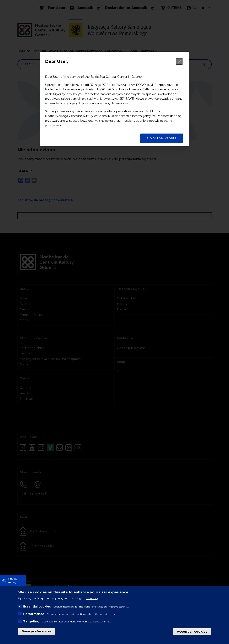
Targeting (31, 621)
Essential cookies (37, 606)
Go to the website (162, 138)
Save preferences (37, 631)
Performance (34, 614)
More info (92, 598)
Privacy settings (13, 580)
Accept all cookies (192, 631)
